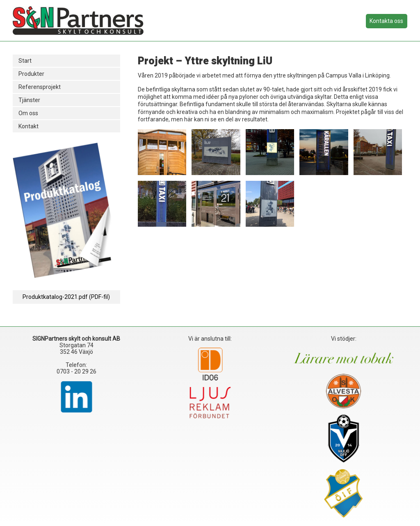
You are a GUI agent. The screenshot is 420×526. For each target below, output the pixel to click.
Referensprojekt (40, 87)
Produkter (31, 74)
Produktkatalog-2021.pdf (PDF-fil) (66, 297)
